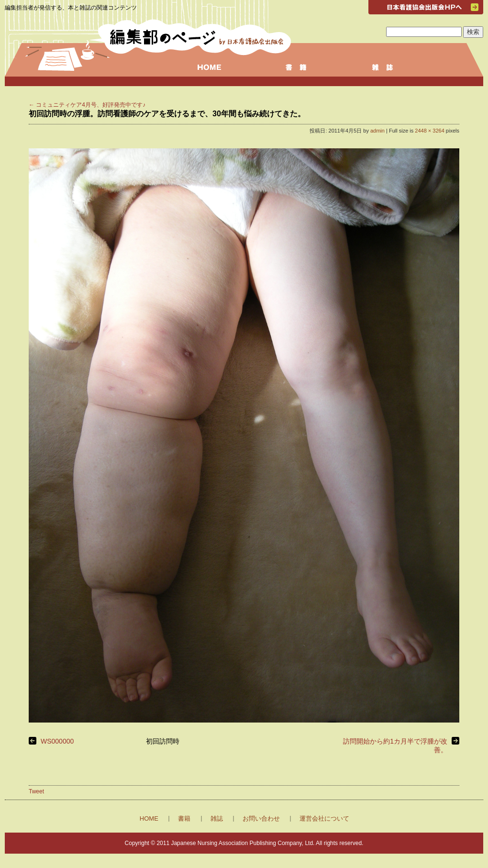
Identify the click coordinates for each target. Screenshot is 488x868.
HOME (149, 818)
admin (377, 131)
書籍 (184, 818)
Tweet (36, 791)
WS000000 (57, 741)
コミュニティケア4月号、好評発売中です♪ (87, 105)
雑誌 (217, 818)
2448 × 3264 (429, 131)
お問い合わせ (261, 818)
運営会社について (324, 818)
